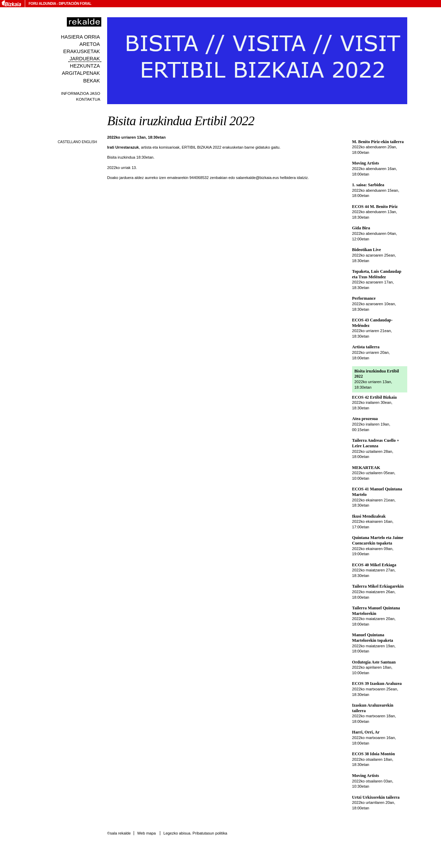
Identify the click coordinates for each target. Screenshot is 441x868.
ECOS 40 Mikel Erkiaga (374, 565)
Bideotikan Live (367, 250)
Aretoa (90, 44)
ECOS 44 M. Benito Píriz (375, 207)
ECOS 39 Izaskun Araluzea (377, 684)
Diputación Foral (75, 4)
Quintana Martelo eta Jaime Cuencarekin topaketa (378, 540)
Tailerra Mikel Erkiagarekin (378, 586)
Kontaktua (88, 99)
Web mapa (146, 833)
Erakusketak (82, 51)
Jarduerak (85, 59)
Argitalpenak (81, 73)
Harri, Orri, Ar (366, 732)
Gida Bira (361, 228)
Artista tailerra (366, 347)
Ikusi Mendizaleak (369, 516)
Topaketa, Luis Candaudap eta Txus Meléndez (377, 274)
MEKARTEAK (366, 468)
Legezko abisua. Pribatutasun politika (195, 833)
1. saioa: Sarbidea (368, 185)
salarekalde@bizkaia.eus (258, 178)
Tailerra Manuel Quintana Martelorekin (376, 611)
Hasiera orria (80, 37)
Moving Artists (366, 163)
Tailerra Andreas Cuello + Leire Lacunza (376, 443)
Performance (364, 298)
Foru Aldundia (42, 4)
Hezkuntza (85, 66)
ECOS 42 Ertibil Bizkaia (375, 397)
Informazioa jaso (81, 93)
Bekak (92, 81)
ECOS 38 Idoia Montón (373, 754)
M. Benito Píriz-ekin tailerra (378, 142)
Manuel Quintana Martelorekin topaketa (373, 638)
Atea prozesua (365, 419)
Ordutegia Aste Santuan (374, 662)
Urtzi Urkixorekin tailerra (376, 797)
